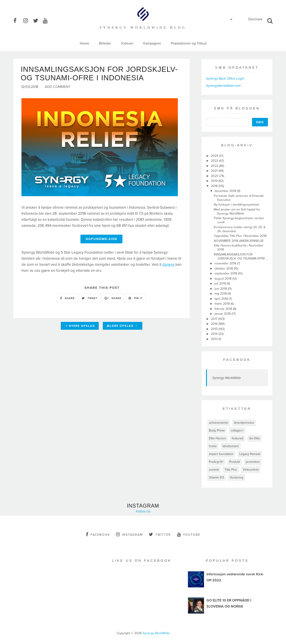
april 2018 (222, 299)
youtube (189, 534)
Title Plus (231, 470)
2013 (215, 339)
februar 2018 (224, 309)
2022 (215, 166)
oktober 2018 (224, 269)
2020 (215, 176)
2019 (215, 181)
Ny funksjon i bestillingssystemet (237, 205)
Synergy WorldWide (227, 378)
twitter (160, 534)
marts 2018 (223, 304)
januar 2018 (223, 314)
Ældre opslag (122, 327)
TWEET (90, 299)
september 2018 (226, 273)
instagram (129, 534)
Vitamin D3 (216, 477)
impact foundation (221, 454)
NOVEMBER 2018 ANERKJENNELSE (239, 241)
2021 (215, 171)
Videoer (127, 43)
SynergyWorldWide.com (223, 86)
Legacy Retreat (250, 454)
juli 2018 (221, 284)
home (213, 446)
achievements (219, 423)
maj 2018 (221, 294)
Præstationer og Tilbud (189, 43)
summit (214, 470)
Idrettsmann (231, 446)
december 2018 (226, 191)
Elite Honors (217, 438)
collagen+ (237, 430)
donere (169, 265)
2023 (215, 161)
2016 (215, 324)
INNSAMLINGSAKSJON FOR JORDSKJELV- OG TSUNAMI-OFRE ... (241, 256)
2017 (215, 319)
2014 (215, 334)
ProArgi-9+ (216, 462)
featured (238, 438)
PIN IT (136, 299)
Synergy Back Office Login (225, 79)
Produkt (235, 462)
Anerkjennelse (244, 423)
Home (84, 43)
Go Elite (254, 438)
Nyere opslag (80, 327)
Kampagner (152, 43)
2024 (215, 156)
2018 (215, 186)
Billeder (105, 43)
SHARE (67, 299)
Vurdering (237, 477)
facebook (98, 534)
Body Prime (217, 430)
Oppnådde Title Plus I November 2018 (240, 236)
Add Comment (58, 88)
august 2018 (223, 279)
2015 (215, 329)
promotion (253, 462)
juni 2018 (221, 289)
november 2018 (226, 263)
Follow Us (143, 511)
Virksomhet (251, 470)
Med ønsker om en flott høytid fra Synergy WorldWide (237, 211)
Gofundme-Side (101, 239)
